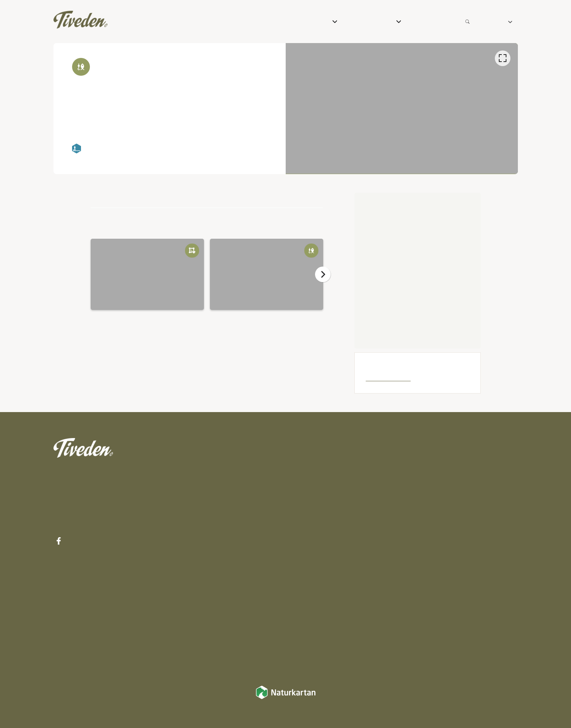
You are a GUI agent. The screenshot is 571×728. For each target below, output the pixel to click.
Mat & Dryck (312, 493)
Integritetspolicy (493, 459)
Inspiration (414, 459)
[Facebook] (59, 541)
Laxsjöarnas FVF (387, 378)
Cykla (299, 526)
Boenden (306, 476)
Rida (297, 543)
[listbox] (402, 108)
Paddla (302, 577)
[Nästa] (323, 274)
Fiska (299, 560)
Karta (405, 474)
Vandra (302, 509)
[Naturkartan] (286, 697)
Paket (299, 459)
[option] (402, 108)
